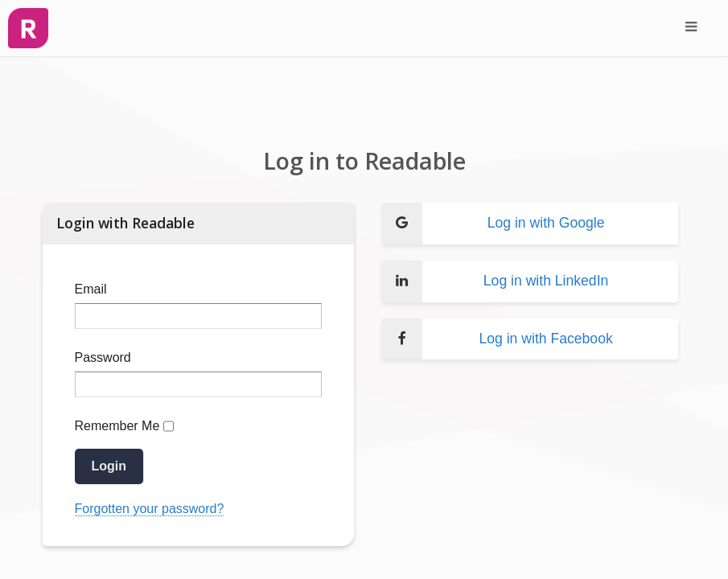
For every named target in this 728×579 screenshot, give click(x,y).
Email (91, 289)
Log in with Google (494, 224)
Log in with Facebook (498, 339)
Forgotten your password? (150, 509)
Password (103, 357)
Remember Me (117, 426)
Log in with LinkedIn (496, 281)
